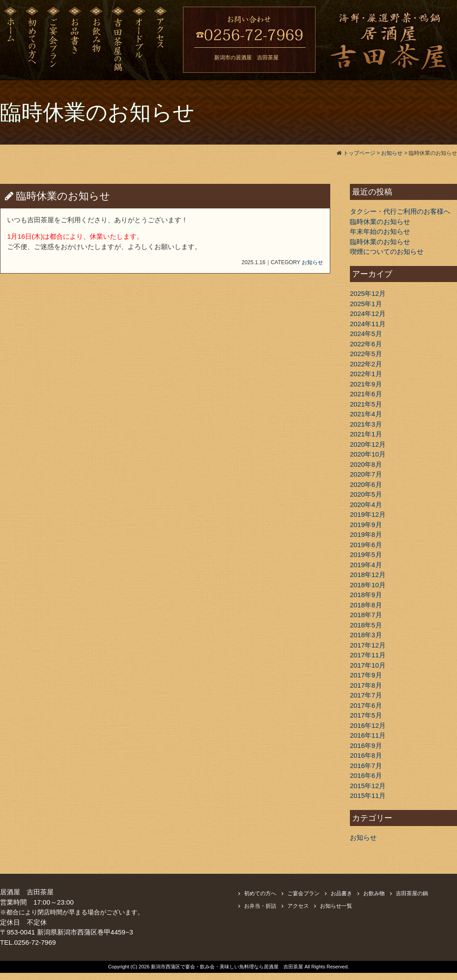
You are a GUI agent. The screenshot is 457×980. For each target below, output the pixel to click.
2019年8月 (366, 534)
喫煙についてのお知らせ (387, 251)
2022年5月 (366, 354)
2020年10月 (368, 454)
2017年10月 (368, 665)
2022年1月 (366, 374)
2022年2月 (366, 364)
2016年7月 (366, 766)
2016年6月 (366, 775)
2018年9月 (366, 595)
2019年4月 (366, 565)
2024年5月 (366, 334)
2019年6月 (366, 545)
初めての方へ (260, 893)
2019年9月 (366, 525)
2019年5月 (366, 554)
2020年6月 (366, 484)
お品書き (341, 893)
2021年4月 (366, 414)
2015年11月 (368, 795)
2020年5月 (366, 494)
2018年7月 (366, 615)
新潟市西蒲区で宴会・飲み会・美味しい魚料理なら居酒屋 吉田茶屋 (228, 967)
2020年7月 (366, 474)
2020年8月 (366, 464)
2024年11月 (368, 324)
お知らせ (312, 262)
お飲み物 (374, 893)
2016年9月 (366, 745)
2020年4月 (366, 505)
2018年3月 (366, 635)
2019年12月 (368, 514)
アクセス (298, 906)
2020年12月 (368, 444)
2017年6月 (366, 705)
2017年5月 (366, 715)
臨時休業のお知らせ (380, 222)
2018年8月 (366, 605)
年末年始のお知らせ (380, 231)
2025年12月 (368, 293)
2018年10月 (368, 585)
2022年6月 (366, 344)
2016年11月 (368, 735)
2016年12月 (368, 725)
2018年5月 (366, 625)
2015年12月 (368, 786)
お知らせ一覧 (336, 906)
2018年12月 (368, 575)
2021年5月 (366, 404)
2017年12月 (368, 645)
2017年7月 (366, 695)
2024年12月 (368, 314)
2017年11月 (368, 655)
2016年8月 (366, 755)
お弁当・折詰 (260, 906)
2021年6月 (366, 394)
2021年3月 (366, 424)
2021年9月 (366, 384)
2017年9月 (366, 675)
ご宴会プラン (303, 893)
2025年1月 (366, 304)
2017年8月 (366, 685)
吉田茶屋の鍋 (412, 893)
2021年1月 (366, 434)
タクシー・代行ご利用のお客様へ (400, 211)
